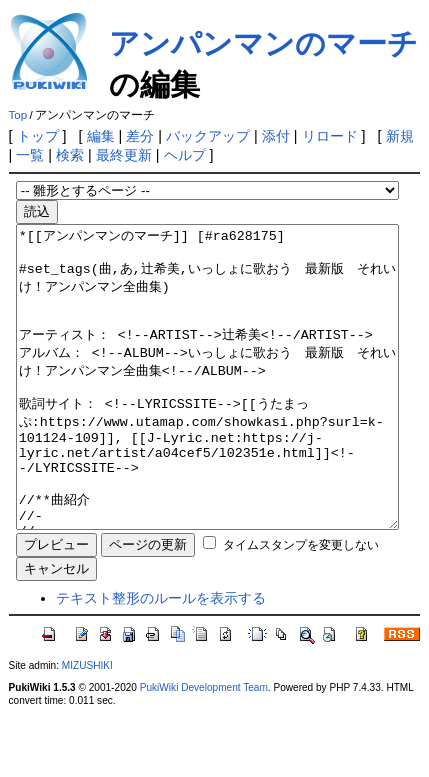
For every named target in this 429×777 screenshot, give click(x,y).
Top (18, 115)
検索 (70, 155)
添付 (276, 136)
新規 (400, 136)
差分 (140, 136)
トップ (38, 136)
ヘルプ (185, 155)
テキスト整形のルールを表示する (161, 658)
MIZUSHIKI (87, 725)
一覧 (30, 155)
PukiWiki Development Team (204, 747)
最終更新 (124, 155)
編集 (101, 136)
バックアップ (208, 136)
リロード (330, 136)
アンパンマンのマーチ (263, 43)
